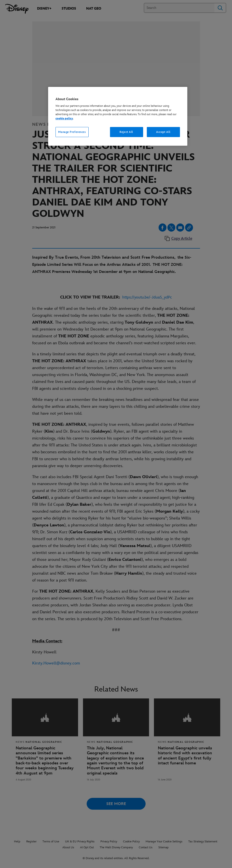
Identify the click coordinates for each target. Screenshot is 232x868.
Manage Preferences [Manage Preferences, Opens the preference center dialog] (72, 132)
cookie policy (64, 118)
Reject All (126, 132)
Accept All (163, 132)
